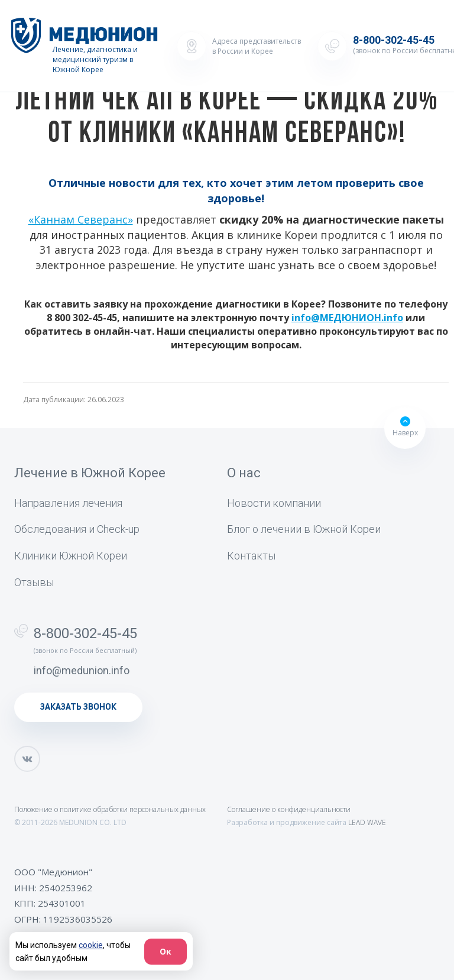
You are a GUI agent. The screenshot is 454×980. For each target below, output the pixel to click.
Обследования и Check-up (77, 529)
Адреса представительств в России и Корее (257, 46)
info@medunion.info (82, 670)
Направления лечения (68, 503)
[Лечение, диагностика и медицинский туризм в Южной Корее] (85, 46)
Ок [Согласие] (166, 951)
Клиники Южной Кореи (71, 556)
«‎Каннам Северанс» (81, 219)
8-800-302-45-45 (85, 633)
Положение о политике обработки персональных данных (110, 809)
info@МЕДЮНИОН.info (347, 318)
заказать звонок (78, 707)
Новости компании (274, 503)
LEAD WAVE (367, 822)
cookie (91, 945)
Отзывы (34, 582)
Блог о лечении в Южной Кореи (304, 529)
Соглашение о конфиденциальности (289, 809)
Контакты (251, 556)
